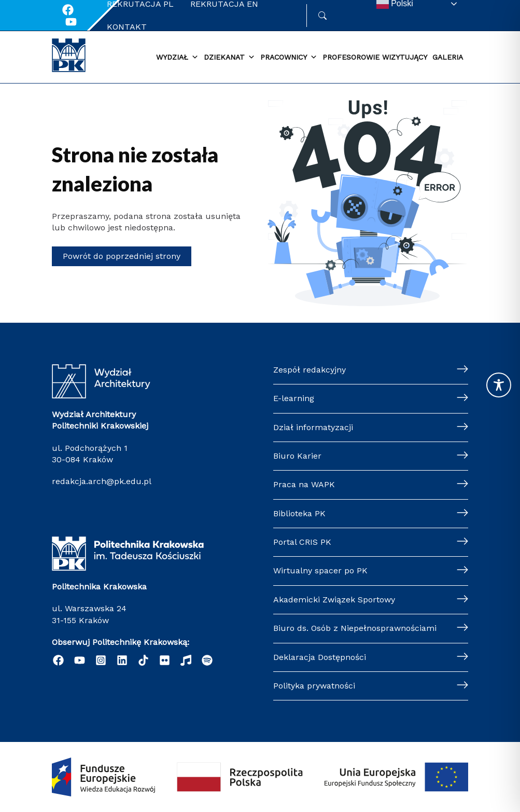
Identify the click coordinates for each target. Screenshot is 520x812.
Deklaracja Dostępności (320, 657)
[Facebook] (68, 10)
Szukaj (337, 16)
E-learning (294, 398)
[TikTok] (143, 660)
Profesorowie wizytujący (375, 57)
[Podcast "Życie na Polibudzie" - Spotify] (207, 660)
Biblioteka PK (299, 513)
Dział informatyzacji (313, 427)
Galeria (448, 57)
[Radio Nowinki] (186, 660)
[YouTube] (80, 660)
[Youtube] (71, 22)
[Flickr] (165, 660)
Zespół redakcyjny (310, 370)
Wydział (177, 58)
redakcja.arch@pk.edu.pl (102, 481)
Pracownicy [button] (289, 58)
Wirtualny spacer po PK (320, 570)
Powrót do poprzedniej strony (122, 256)
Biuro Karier (297, 456)
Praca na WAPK (304, 484)
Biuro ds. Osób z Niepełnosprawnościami (355, 628)
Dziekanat (229, 58)
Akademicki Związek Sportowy (334, 600)
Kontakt (127, 27)
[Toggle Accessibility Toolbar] (499, 385)
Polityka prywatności (314, 686)
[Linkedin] (122, 660)
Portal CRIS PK (302, 542)
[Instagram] (101, 660)
